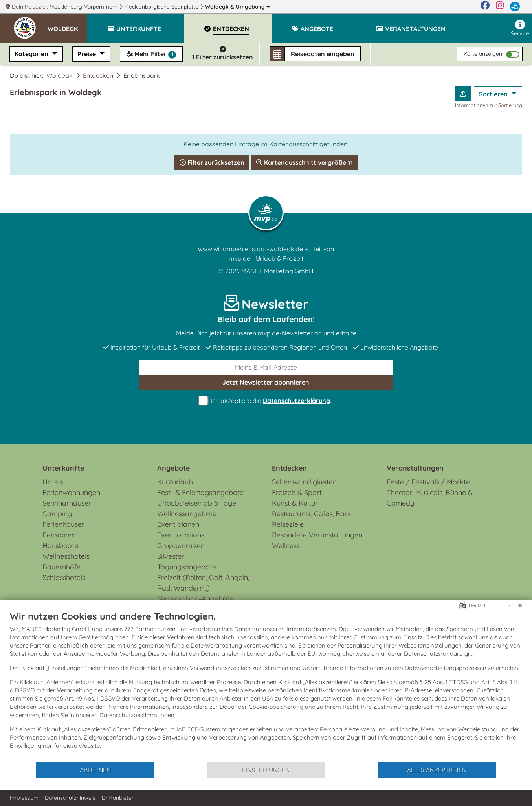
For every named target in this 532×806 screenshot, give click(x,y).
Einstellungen (266, 770)
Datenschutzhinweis (70, 798)
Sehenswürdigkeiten (304, 482)
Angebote (173, 468)
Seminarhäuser (67, 503)
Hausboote (60, 546)
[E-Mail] (266, 367)
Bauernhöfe (61, 567)
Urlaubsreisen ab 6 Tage (197, 503)
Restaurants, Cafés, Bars (311, 514)
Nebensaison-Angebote (195, 599)
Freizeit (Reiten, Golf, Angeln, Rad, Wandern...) (203, 583)
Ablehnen (95, 770)
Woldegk (238, 7)
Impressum (24, 798)
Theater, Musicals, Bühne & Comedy (430, 498)
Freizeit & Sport (297, 492)
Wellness (286, 546)
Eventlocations (181, 535)
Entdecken (98, 75)
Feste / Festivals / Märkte (428, 482)
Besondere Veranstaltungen (317, 535)
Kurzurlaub (175, 482)
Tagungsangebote (187, 567)
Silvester (171, 556)
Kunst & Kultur (295, 503)
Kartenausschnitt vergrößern (305, 162)
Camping (57, 514)
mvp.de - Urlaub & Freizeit (266, 258)
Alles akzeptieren (437, 770)
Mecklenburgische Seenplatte (162, 7)
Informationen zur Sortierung (489, 105)
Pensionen (59, 535)
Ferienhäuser (63, 524)
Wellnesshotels (66, 556)
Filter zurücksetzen (212, 162)
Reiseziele (288, 524)
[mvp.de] (515, 7)
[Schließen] (520, 605)
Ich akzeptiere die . (266, 401)
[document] (266, 686)
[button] (67, 25)
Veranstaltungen (415, 468)
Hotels (53, 482)
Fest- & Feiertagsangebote (200, 492)
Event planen (178, 524)
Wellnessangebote (187, 514)
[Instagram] (500, 7)
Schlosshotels (64, 577)
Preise (87, 54)
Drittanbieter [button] (118, 798)
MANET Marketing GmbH (277, 271)
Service (520, 28)
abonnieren (266, 382)
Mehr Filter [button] (151, 54)
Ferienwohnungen (71, 492)
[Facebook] (485, 7)
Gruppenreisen (181, 546)
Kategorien (32, 54)
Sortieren (494, 94)
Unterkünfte (63, 468)
